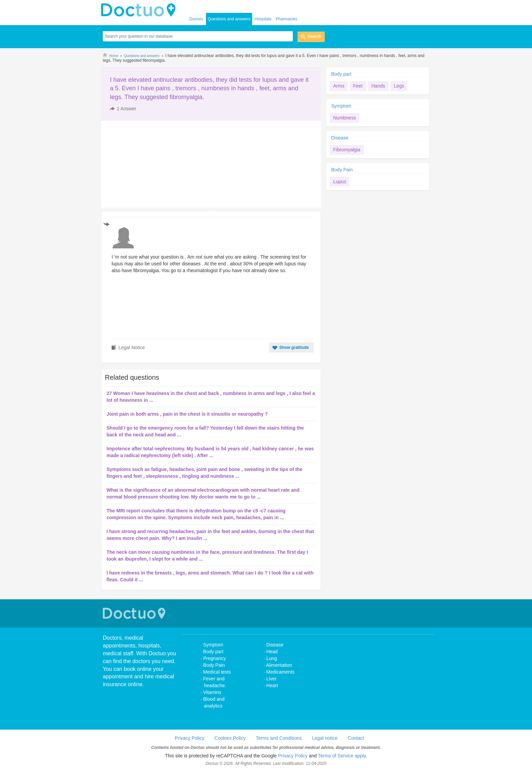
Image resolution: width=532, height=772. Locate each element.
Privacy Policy (189, 738)
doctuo (140, 10)
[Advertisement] (153, 164)
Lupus (340, 182)
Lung (272, 658)
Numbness (345, 118)
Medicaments (280, 672)
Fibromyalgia (347, 150)
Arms (339, 86)
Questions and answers (229, 19)
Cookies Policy (230, 738)
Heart (272, 685)
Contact (356, 738)
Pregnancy (215, 658)
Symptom (341, 106)
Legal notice (325, 738)
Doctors (196, 19)
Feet (358, 86)
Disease (340, 138)
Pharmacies (287, 19)
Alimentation (279, 665)
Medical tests (217, 672)
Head (273, 652)
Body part (341, 74)
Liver (271, 679)
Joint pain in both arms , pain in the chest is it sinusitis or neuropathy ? (187, 414)
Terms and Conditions (279, 738)
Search (315, 36)
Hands (378, 86)
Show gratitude (294, 347)
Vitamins (212, 692)
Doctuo (135, 613)
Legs (399, 86)
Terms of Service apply (342, 756)
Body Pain (342, 170)
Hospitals (263, 19)
